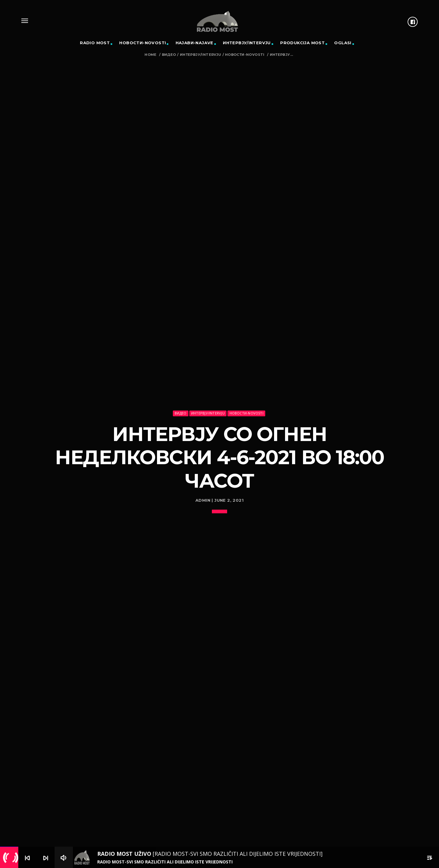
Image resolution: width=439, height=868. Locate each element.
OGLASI (343, 43)
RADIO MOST (95, 43)
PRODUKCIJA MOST (302, 43)
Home (151, 55)
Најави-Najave (195, 43)
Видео (169, 55)
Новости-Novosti (143, 43)
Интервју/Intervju (247, 43)
